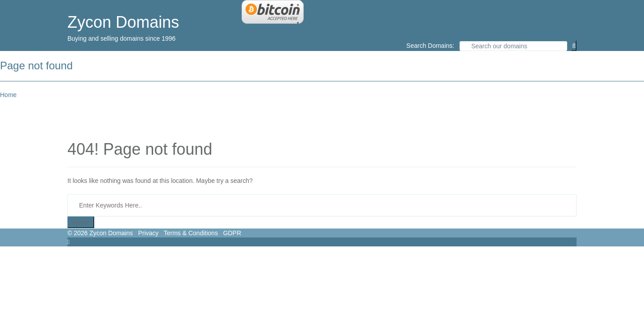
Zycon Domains (123, 22)
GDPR (232, 233)
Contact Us (319, 22)
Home (8, 95)
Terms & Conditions (191, 233)
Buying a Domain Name (337, 13)
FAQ (266, 31)
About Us (317, 4)
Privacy (148, 233)
